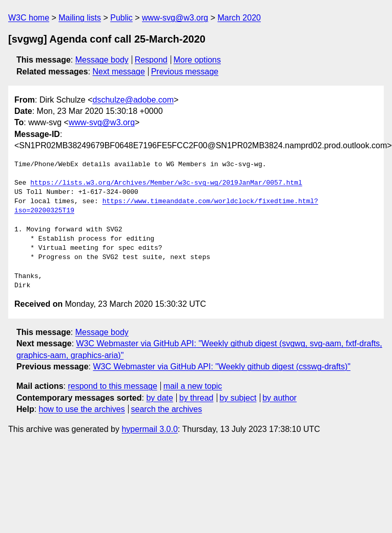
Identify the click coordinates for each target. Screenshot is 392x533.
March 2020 (239, 18)
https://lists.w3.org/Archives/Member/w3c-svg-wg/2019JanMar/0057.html (166, 183)
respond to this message (112, 386)
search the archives (167, 409)
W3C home (29, 18)
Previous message (185, 72)
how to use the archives (82, 409)
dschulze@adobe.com (133, 100)
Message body (102, 60)
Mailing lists (80, 18)
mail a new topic (193, 386)
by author (280, 398)
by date (159, 398)
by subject (238, 398)
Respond (151, 60)
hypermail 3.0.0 (149, 429)
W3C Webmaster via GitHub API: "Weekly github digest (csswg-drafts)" (222, 367)
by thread (197, 398)
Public (121, 18)
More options (198, 60)
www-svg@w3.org (175, 18)
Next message (119, 72)
